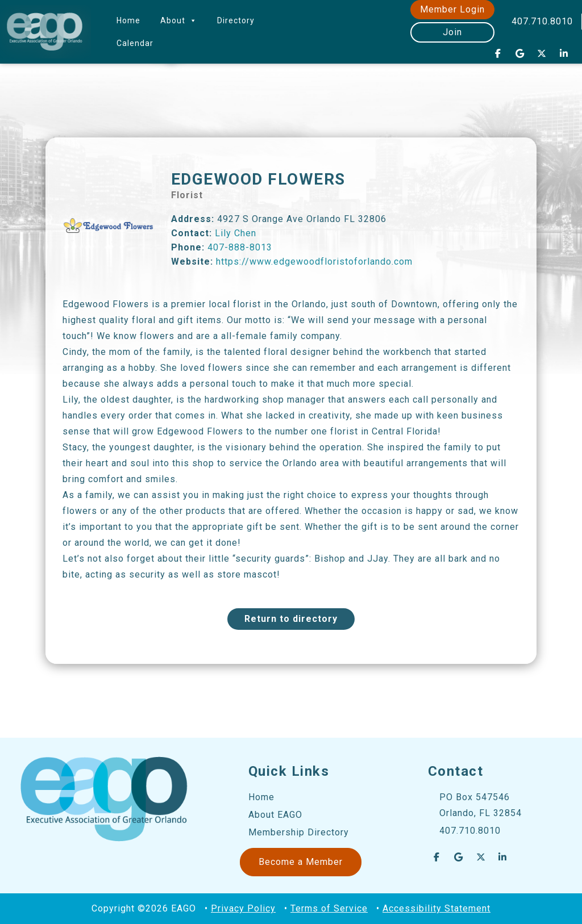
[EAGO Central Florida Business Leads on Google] (520, 53)
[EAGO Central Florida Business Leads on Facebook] (498, 53)
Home (128, 20)
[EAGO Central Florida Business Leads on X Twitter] (542, 53)
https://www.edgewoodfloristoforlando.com (314, 262)
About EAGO (275, 815)
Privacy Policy (243, 908)
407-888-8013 (240, 247)
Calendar (135, 43)
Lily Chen (236, 233)
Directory (236, 20)
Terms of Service (329, 908)
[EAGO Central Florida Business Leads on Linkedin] (564, 53)
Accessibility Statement (436, 908)
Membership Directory (299, 832)
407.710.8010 (542, 21)
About (179, 20)
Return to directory (291, 619)
